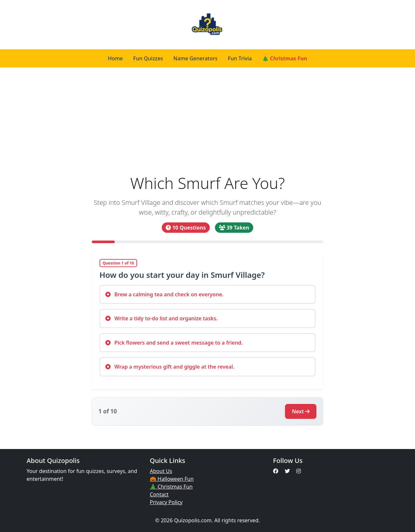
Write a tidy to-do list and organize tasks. (162, 318)
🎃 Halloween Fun (172, 479)
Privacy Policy (166, 502)
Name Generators (196, 58)
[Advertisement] (207, 121)
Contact (159, 494)
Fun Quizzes (148, 58)
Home (115, 58)
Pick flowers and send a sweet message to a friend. (174, 343)
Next (301, 411)
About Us (161, 471)
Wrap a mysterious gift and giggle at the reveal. (170, 367)
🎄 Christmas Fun (285, 58)
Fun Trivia (240, 58)
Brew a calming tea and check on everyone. (165, 294)
